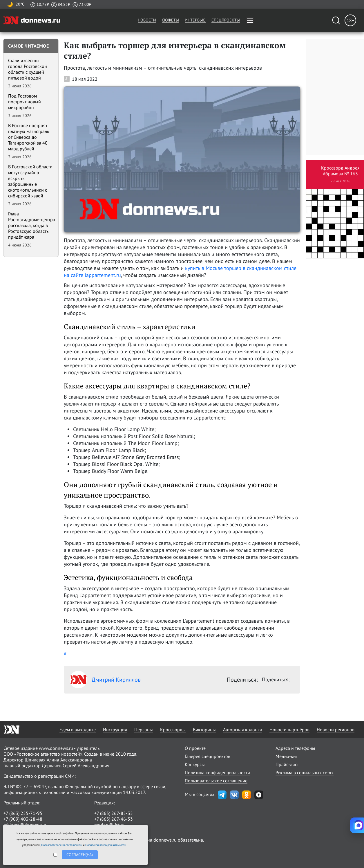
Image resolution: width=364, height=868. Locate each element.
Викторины (204, 730)
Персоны (144, 730)
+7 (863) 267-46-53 (114, 819)
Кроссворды (173, 730)
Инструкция (115, 730)
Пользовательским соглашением (62, 845)
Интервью (195, 20)
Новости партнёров (289, 730)
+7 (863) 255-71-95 (23, 813)
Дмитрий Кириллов (105, 680)
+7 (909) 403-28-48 (23, 819)
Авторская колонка (243, 730)
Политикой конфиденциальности (106, 845)
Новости (147, 20)
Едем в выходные (78, 730)
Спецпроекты (226, 20)
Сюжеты (170, 20)
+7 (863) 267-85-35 (114, 813)
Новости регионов (336, 730)
